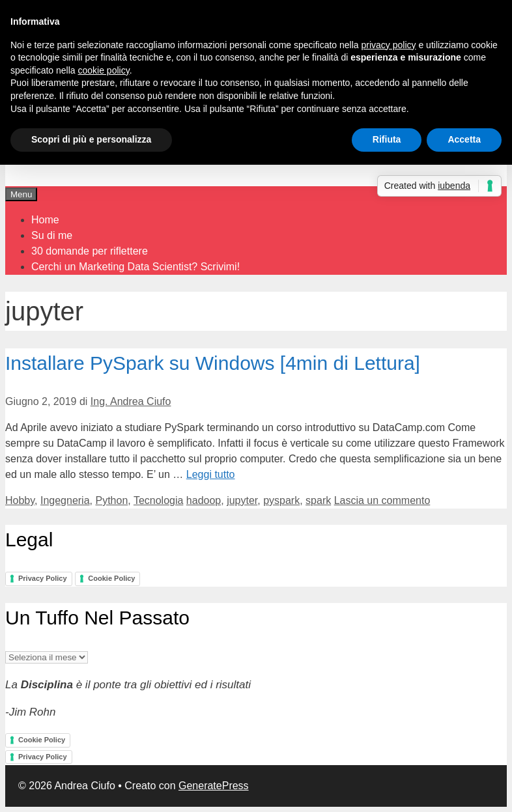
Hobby (20, 500)
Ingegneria (65, 500)
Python (111, 500)
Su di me (52, 235)
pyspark (281, 500)
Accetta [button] (464, 139)
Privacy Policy (43, 578)
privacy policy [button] (389, 45)
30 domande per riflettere (90, 251)
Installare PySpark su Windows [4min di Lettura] (213, 363)
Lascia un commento (382, 500)
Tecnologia (159, 500)
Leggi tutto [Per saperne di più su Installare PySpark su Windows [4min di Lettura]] (211, 474)
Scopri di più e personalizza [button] (91, 139)
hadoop (204, 500)
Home (45, 220)
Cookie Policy (111, 578)
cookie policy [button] (104, 70)
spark (318, 500)
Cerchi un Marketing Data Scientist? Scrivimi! (135, 267)
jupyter (242, 500)
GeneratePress (214, 786)
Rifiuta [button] (387, 139)
